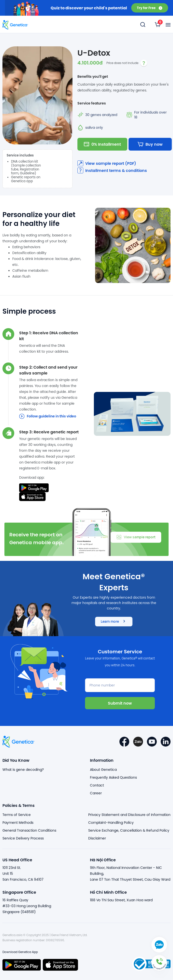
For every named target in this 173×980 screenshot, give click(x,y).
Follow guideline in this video (48, 416)
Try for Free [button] (150, 8)
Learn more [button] (114, 621)
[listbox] (158, 25)
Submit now (120, 703)
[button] (159, 966)
